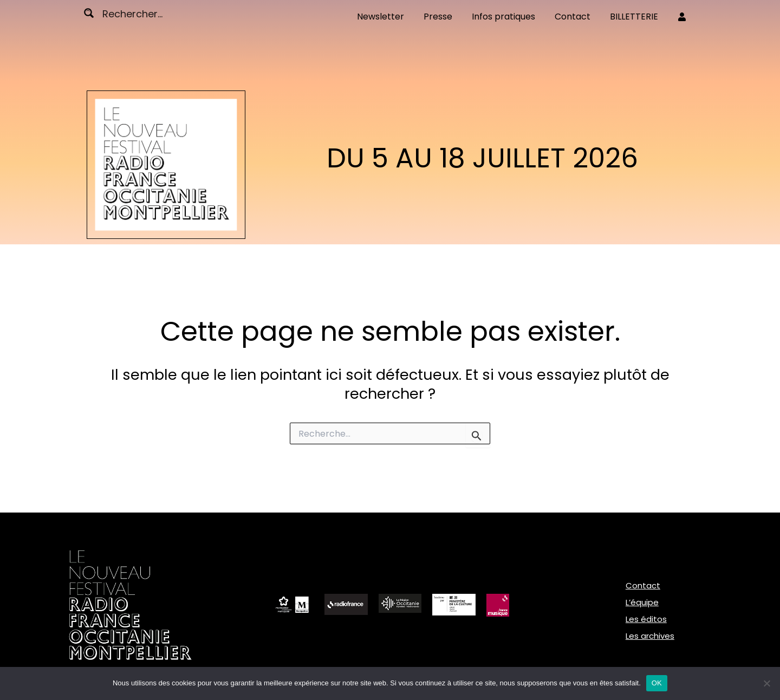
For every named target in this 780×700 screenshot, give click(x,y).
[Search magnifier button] (89, 13)
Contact (643, 585)
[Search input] (144, 13)
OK (657, 683)
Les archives (650, 636)
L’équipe (642, 602)
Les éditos (646, 619)
